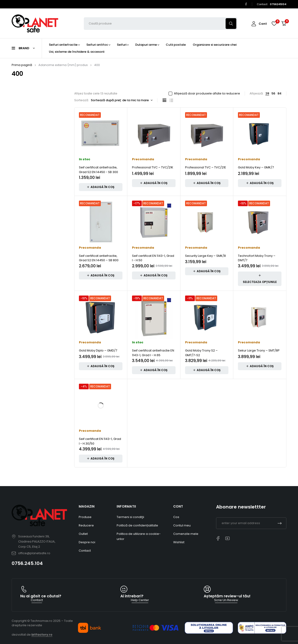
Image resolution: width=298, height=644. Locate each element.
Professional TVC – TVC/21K (153, 167)
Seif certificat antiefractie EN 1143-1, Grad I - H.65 (153, 353)
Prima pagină (22, 65)
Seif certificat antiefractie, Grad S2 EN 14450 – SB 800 (99, 258)
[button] (101, 187)
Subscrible (280, 523)
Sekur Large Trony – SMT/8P (259, 350)
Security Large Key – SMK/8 (205, 256)
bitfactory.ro (42, 635)
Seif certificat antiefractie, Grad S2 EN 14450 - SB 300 (98, 170)
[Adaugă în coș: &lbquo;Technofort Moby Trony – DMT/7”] (260, 279)
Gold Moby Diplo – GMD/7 (98, 350)
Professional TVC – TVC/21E (206, 167)
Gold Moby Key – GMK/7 (256, 167)
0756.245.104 (27, 563)
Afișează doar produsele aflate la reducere (207, 94)
